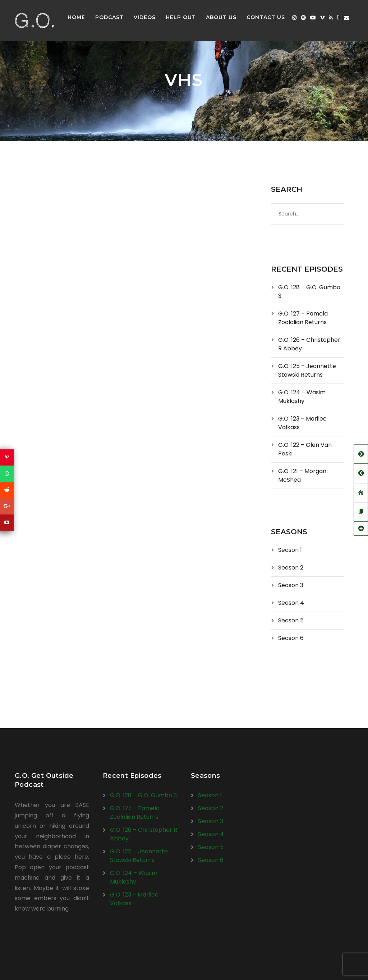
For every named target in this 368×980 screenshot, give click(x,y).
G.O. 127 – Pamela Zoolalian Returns (303, 318)
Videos (145, 17)
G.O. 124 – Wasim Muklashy (302, 397)
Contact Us (266, 17)
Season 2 (291, 568)
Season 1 (290, 550)
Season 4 (291, 603)
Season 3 (291, 585)
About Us (221, 17)
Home (76, 17)
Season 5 (291, 620)
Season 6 (291, 638)
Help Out (181, 17)
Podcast (109, 17)
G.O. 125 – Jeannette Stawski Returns (307, 370)
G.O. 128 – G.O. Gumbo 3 (143, 795)
